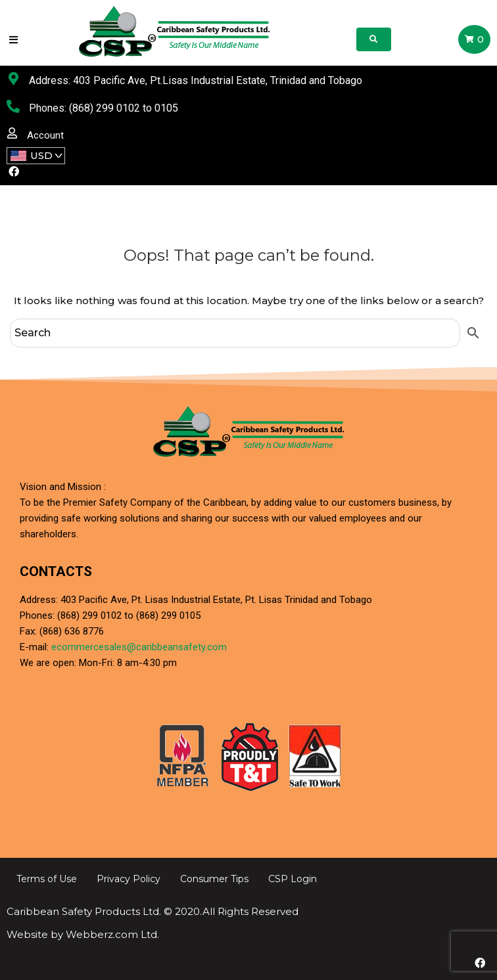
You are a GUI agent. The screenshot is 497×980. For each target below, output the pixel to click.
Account (45, 135)
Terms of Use (47, 879)
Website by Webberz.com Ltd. (83, 934)
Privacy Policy (129, 879)
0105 (166, 108)
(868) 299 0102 (105, 108)
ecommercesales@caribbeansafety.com (139, 647)
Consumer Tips (214, 879)
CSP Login (293, 879)
